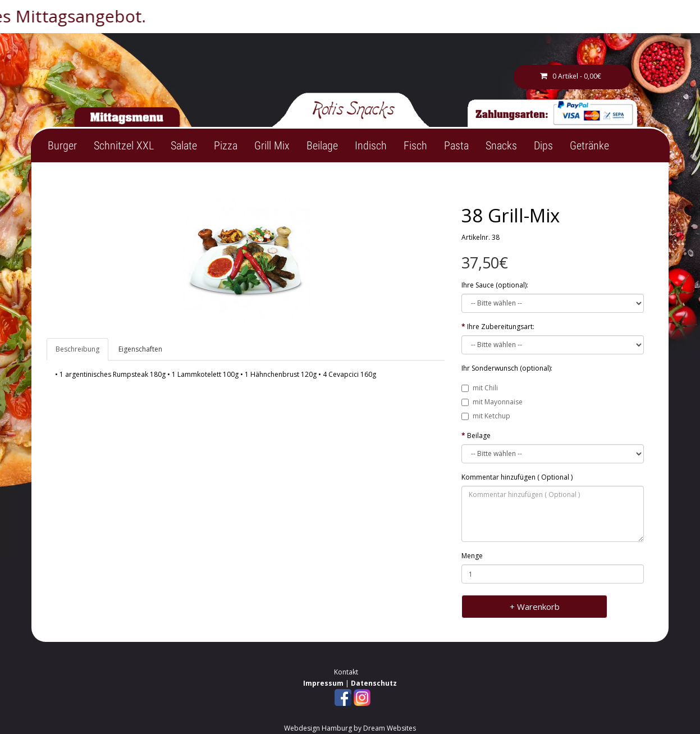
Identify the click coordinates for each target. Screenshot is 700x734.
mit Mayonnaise (492, 402)
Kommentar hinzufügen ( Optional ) (517, 477)
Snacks (501, 145)
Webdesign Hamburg (318, 728)
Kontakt (346, 672)
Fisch (415, 145)
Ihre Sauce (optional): (495, 285)
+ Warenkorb (535, 607)
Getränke (589, 145)
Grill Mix (272, 145)
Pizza (226, 145)
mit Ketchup (486, 416)
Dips (543, 145)
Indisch (371, 145)
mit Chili (480, 388)
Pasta (456, 145)
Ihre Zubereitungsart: (501, 327)
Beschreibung (77, 349)
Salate (184, 145)
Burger (62, 145)
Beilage (322, 145)
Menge (472, 556)
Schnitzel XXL (124, 145)
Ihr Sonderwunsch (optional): (507, 368)
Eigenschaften (140, 349)
